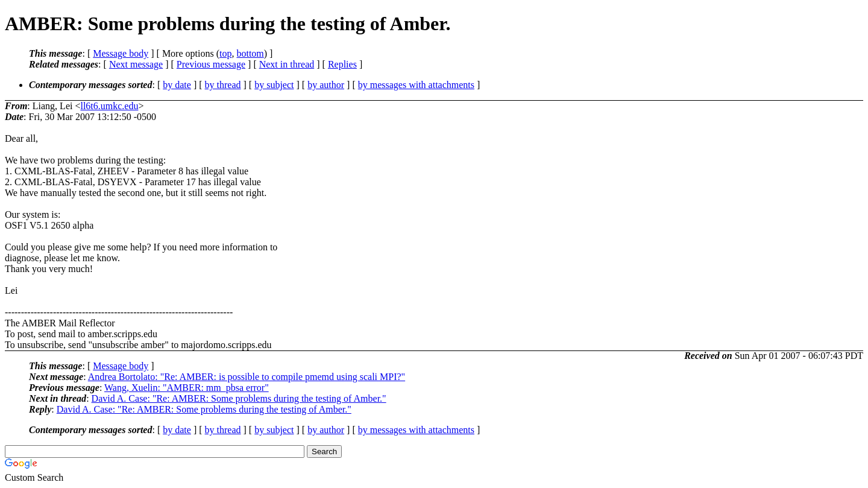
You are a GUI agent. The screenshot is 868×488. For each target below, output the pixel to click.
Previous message (211, 64)
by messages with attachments (416, 85)
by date (177, 85)
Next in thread (287, 64)
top (225, 53)
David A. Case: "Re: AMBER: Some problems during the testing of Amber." (239, 398)
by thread (223, 85)
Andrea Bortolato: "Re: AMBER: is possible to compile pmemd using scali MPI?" (247, 377)
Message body (121, 53)
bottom (250, 53)
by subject (274, 85)
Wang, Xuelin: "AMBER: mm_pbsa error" (187, 388)
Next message (136, 64)
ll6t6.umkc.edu (109, 106)
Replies (342, 64)
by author (326, 85)
